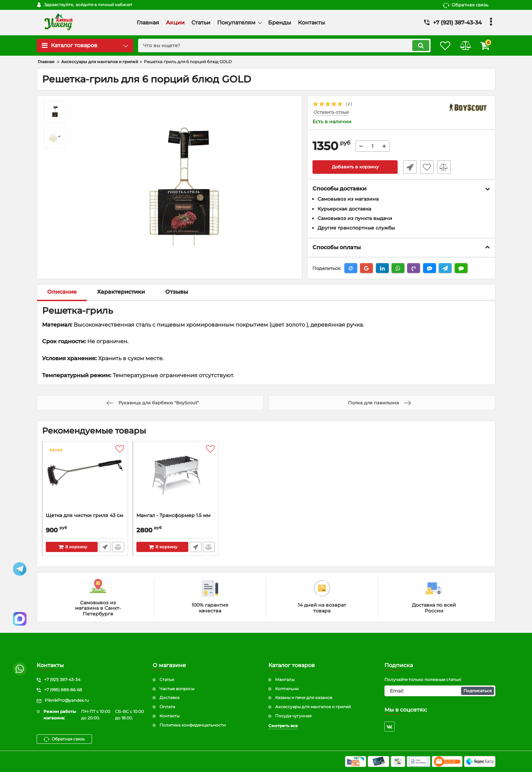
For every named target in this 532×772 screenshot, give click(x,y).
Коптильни (287, 689)
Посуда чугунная (293, 716)
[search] (279, 45)
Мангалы (285, 679)
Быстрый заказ (408, 167)
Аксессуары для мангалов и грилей (313, 707)
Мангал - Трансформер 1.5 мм (173, 516)
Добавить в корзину (355, 167)
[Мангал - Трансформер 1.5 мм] (176, 479)
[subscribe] (440, 691)
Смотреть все (283, 726)
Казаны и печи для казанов (304, 697)
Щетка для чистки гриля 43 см (84, 516)
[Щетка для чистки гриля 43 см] (85, 479)
